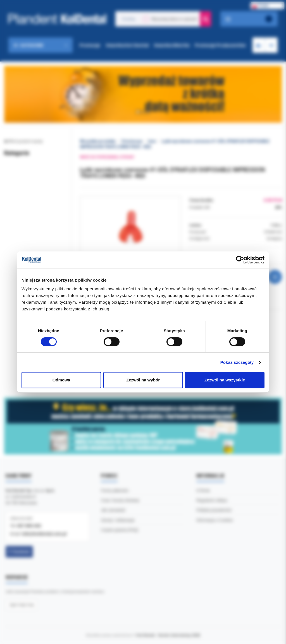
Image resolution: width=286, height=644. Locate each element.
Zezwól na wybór (143, 380)
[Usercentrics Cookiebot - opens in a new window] (240, 260)
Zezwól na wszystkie (225, 380)
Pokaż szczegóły (237, 362)
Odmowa (61, 380)
